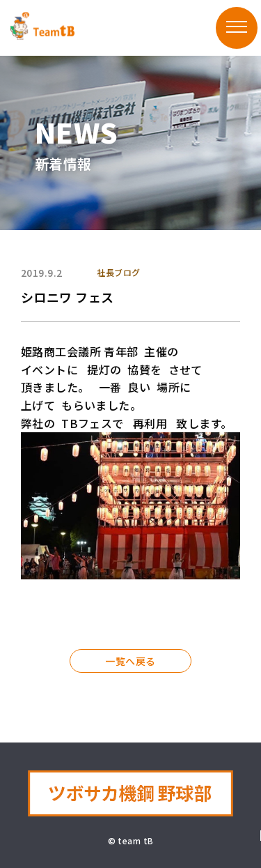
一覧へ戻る (130, 661)
